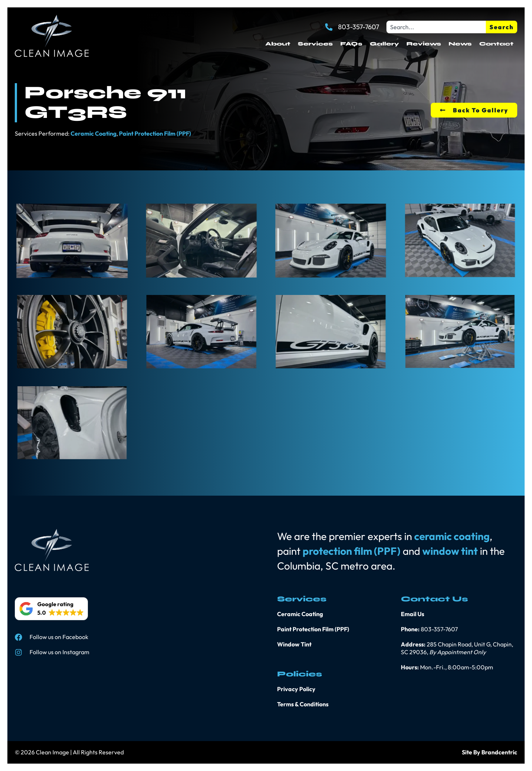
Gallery (384, 44)
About (278, 44)
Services (315, 44)
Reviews (424, 44)
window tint (450, 551)
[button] (51, 609)
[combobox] (436, 27)
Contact (496, 44)
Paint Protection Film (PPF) (155, 133)
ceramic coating (452, 536)
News (460, 44)
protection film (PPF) (352, 551)
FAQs (351, 44)
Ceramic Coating (93, 133)
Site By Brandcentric (490, 752)
